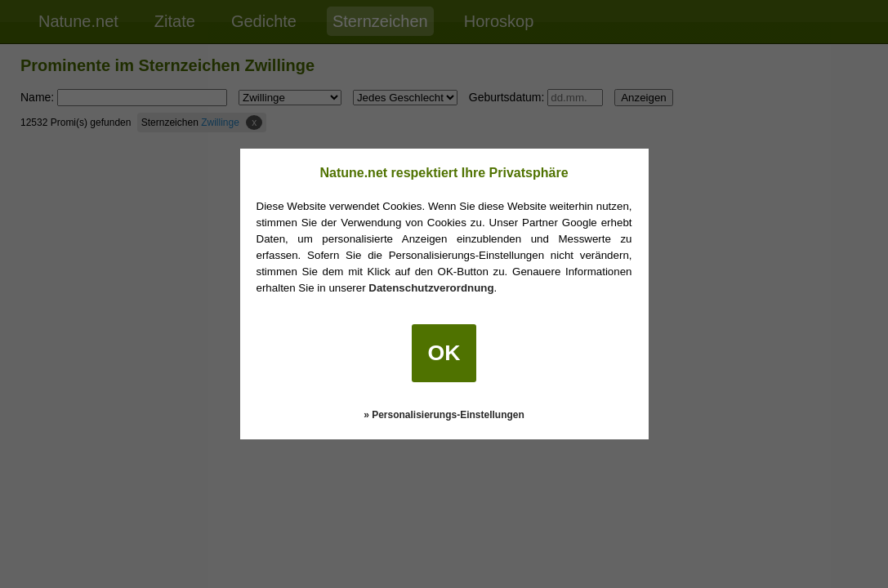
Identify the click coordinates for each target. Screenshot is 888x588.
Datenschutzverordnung (431, 288)
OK (444, 353)
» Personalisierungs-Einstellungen (444, 415)
